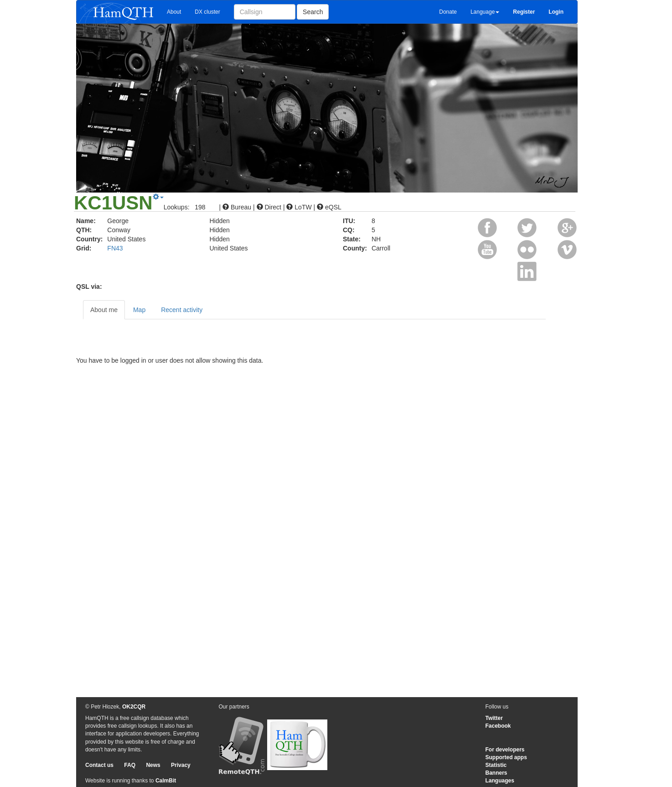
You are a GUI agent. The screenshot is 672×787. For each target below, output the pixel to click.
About (174, 12)
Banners (496, 773)
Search (313, 12)
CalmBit (166, 781)
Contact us (99, 765)
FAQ (130, 765)
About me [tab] (104, 310)
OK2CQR (134, 707)
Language (485, 12)
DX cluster (207, 12)
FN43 (115, 248)
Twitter (494, 718)
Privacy (181, 765)
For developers (505, 750)
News (153, 765)
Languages (500, 781)
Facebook (498, 726)
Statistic (496, 765)
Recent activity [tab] (182, 310)
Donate (448, 12)
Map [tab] (139, 310)
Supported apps (506, 757)
